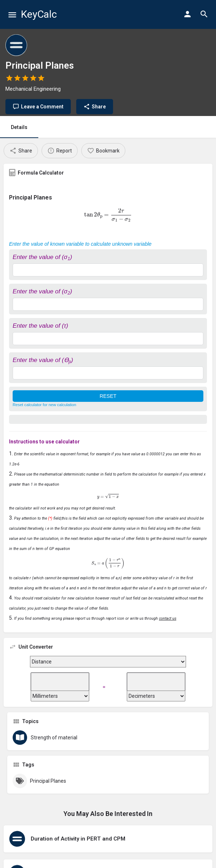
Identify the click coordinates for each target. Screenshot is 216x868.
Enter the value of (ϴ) (43, 360)
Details (19, 127)
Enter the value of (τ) (40, 326)
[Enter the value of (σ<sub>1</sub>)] (108, 270)
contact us (168, 618)
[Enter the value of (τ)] (108, 339)
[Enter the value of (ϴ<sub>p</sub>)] (108, 373)
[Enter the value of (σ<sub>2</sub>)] (108, 304)
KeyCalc (39, 14)
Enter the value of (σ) (42, 257)
